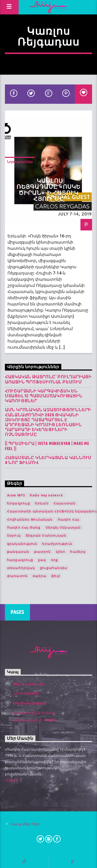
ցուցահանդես (54, 568)
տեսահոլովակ (21, 568)
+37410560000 (26, 694)
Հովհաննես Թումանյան (30, 520)
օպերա (39, 576)
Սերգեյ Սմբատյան (63, 528)
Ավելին (14, 781)
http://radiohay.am (29, 684)
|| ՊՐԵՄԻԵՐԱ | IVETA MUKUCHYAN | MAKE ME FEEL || (47, 446)
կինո (61, 552)
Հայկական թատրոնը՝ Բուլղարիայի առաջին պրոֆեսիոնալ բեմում (48, 380)
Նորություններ (20, 162)
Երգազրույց (18, 503)
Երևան (42, 503)
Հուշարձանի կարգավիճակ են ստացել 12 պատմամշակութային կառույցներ (44, 396)
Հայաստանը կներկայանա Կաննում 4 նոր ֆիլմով (48, 460)
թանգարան (18, 552)
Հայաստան (65, 503)
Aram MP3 (16, 495)
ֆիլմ (56, 576)
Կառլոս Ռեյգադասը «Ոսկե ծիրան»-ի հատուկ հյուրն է (49, 190)
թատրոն (42, 552)
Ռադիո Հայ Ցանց (24, 528)
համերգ (78, 552)
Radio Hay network (46, 495)
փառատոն (17, 576)
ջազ (42, 560)
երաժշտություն (57, 544)
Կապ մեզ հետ (25, 824)
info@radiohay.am (29, 703)
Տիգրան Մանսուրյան (46, 536)
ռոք (55, 560)
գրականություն (22, 544)
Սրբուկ (14, 536)
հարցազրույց (20, 560)
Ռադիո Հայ (19, 222)
